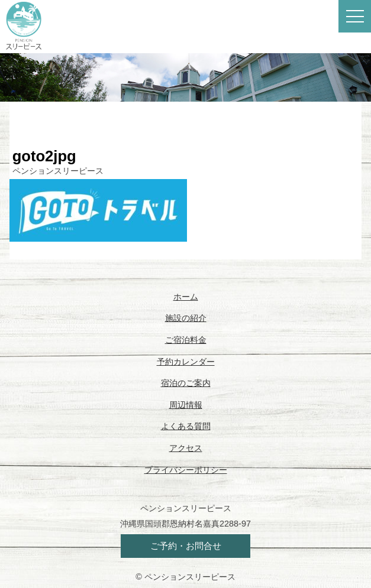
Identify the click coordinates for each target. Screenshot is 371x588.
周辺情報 (186, 405)
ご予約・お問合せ (186, 546)
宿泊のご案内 (186, 383)
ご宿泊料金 (186, 340)
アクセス (186, 448)
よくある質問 (186, 426)
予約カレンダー (186, 362)
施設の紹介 (186, 318)
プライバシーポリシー (186, 470)
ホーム (186, 297)
